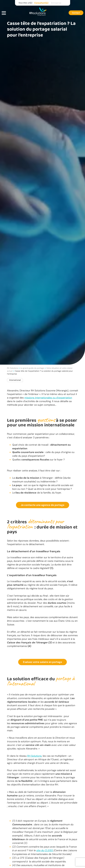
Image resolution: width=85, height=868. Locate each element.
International (15, 380)
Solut (34, 756)
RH (29, 756)
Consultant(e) (41, 3)
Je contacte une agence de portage (43, 505)
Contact (76, 13)
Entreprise (56, 3)
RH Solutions (13, 368)
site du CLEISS (45, 850)
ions (39, 756)
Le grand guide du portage (32, 368)
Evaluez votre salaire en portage (42, 662)
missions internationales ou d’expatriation (48, 398)
